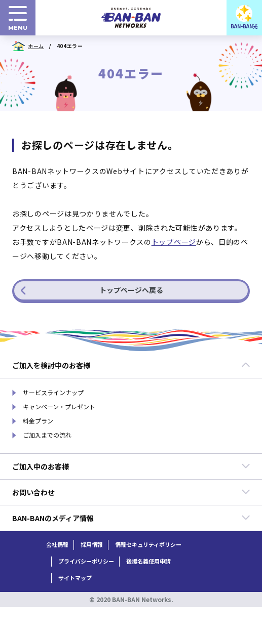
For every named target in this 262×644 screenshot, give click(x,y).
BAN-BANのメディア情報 (131, 518)
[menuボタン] (18, 18)
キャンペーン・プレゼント (59, 407)
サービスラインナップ (53, 393)
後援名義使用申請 (148, 561)
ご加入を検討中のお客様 (131, 365)
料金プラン (38, 421)
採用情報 (92, 545)
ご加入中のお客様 (131, 466)
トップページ (174, 242)
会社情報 (57, 545)
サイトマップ (75, 578)
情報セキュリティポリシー (148, 545)
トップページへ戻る (92, 290)
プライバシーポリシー (86, 561)
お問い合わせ (131, 492)
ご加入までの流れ (47, 435)
